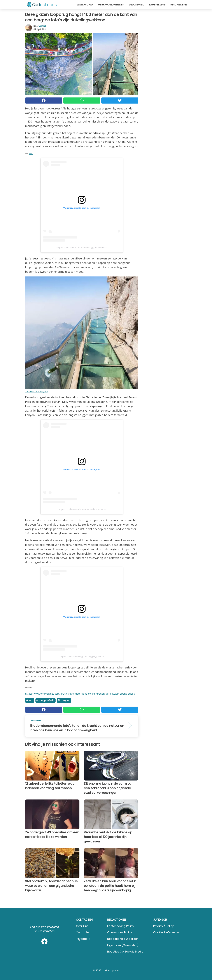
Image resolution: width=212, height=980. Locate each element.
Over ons (82, 926)
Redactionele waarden (123, 939)
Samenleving (157, 5)
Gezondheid (136, 5)
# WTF (30, 700)
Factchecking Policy (121, 926)
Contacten (83, 932)
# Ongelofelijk (46, 700)
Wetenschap (85, 5)
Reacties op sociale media (125, 952)
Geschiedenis (179, 5)
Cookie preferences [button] (166, 932)
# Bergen (64, 700)
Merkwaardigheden (111, 5)
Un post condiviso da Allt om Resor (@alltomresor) (82, 509)
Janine (43, 26)
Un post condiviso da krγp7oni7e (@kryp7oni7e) (82, 657)
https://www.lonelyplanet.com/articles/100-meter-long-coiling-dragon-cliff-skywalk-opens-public (80, 694)
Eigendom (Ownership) (123, 945)
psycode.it (83, 939)
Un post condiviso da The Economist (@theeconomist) (82, 248)
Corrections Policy (120, 932)
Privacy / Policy (163, 926)
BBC (31, 153)
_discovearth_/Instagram (36, 391)
